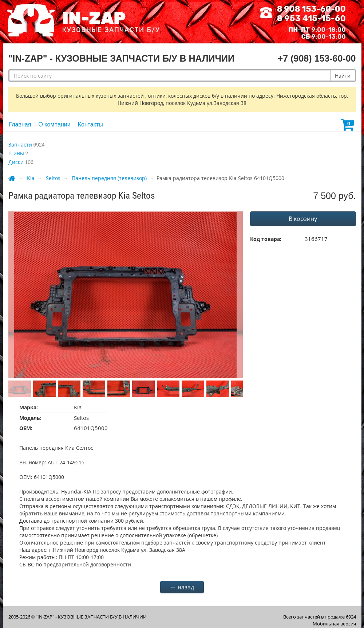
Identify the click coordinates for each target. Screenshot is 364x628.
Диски (16, 162)
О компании (54, 124)
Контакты (90, 124)
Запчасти (20, 145)
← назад (182, 587)
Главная (20, 124)
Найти (343, 76)
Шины (16, 153)
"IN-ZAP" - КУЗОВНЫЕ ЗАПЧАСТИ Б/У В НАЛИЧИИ (91, 617)
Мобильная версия (334, 624)
